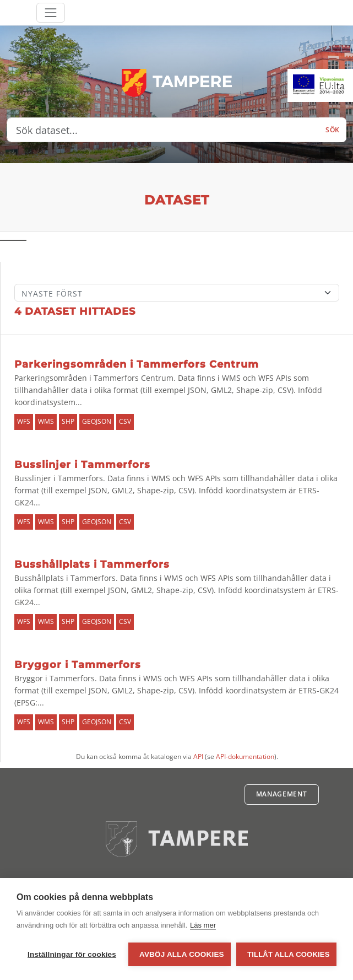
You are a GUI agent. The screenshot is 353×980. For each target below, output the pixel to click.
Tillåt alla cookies (288, 954)
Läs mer (203, 925)
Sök (333, 130)
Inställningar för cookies (72, 954)
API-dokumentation (245, 756)
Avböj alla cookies (182, 954)
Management (282, 794)
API (198, 756)
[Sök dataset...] (163, 130)
